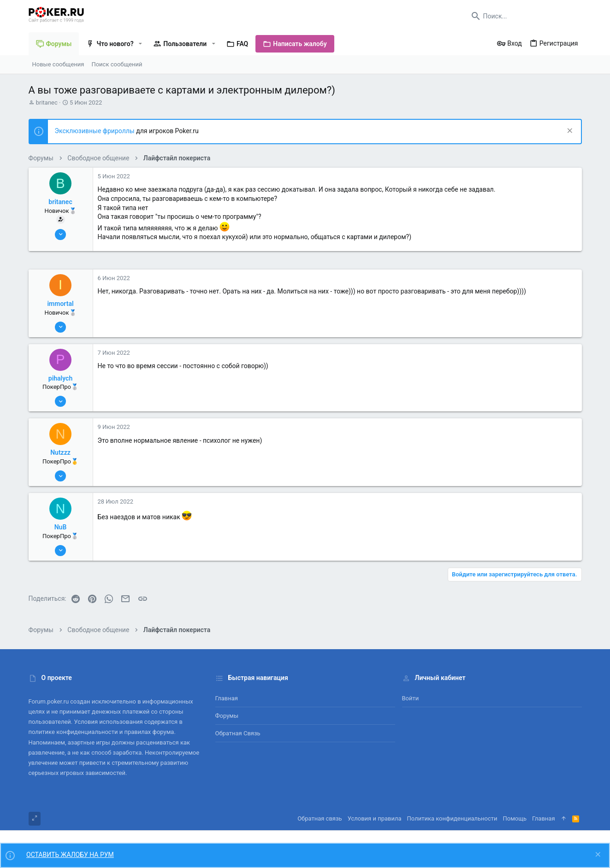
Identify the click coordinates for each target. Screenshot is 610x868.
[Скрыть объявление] (569, 132)
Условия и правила (375, 818)
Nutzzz (60, 452)
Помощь (515, 818)
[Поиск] (524, 16)
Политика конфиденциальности (452, 818)
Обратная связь (238, 733)
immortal (60, 304)
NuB (61, 527)
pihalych (60, 378)
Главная (227, 698)
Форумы (227, 716)
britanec (47, 103)
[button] (140, 44)
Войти (411, 698)
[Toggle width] (35, 819)
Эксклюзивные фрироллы (96, 131)
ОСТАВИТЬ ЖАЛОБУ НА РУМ (70, 855)
